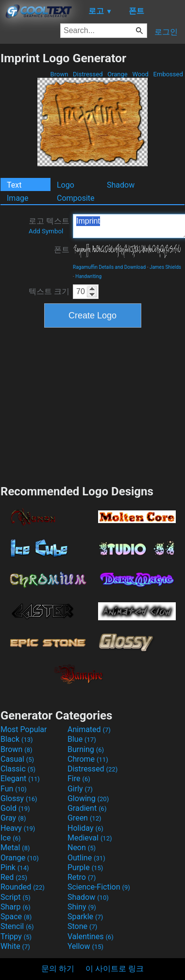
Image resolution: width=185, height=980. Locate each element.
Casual (17, 759)
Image (18, 198)
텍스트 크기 (49, 291)
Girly (80, 789)
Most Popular (24, 729)
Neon (82, 848)
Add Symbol (46, 231)
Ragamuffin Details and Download (109, 267)
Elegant (20, 779)
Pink (15, 867)
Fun (14, 789)
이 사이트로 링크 (115, 969)
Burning (86, 749)
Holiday (85, 828)
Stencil (17, 926)
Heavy (18, 828)
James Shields (165, 267)
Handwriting (88, 276)
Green (84, 818)
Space (16, 917)
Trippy (16, 936)
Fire (79, 779)
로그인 (166, 32)
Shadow (121, 185)
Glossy (19, 798)
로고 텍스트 (49, 226)
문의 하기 (58, 969)
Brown (59, 74)
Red (14, 877)
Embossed (168, 74)
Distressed (88, 74)
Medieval (90, 838)
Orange (118, 74)
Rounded (23, 887)
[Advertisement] (93, 405)
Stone (82, 926)
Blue (82, 739)
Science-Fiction (99, 887)
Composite (76, 198)
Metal (15, 848)
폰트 (62, 250)
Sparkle (85, 917)
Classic (18, 769)
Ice (10, 838)
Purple (85, 867)
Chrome (88, 759)
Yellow (85, 946)
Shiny (82, 907)
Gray (13, 818)
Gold (15, 808)
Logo (66, 185)
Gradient (87, 808)
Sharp (16, 907)
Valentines (91, 936)
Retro (82, 877)
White (15, 946)
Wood (140, 74)
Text (14, 185)
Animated (89, 729)
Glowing (88, 798)
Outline (86, 858)
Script (16, 897)
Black (17, 739)
